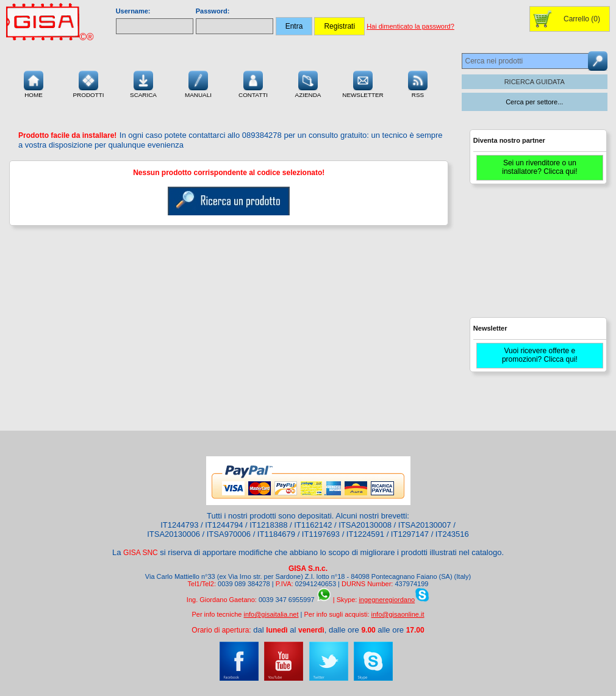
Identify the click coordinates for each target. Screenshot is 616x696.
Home (34, 83)
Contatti (253, 83)
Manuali (198, 83)
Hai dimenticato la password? (410, 26)
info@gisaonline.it (398, 614)
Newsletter (363, 83)
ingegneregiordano (387, 600)
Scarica (143, 83)
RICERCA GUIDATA (535, 82)
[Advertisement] (537, 256)
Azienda (308, 83)
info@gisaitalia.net (271, 614)
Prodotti (88, 83)
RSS (418, 83)
